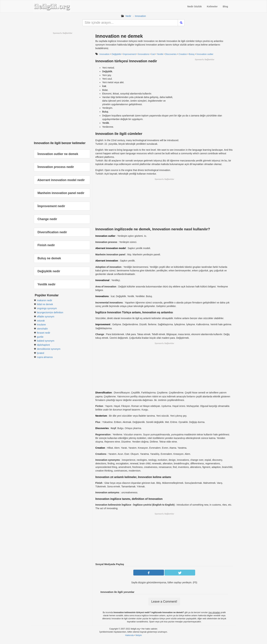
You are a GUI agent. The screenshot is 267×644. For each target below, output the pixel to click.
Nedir (128, 16)
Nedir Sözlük (195, 6)
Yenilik (160, 54)
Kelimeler (212, 6)
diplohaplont (43, 345)
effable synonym (46, 317)
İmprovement (129, 54)
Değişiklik (116, 54)
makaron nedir (45, 300)
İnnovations (144, 54)
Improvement (103, 324)
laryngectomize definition (50, 312)
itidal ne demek (45, 304)
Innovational (102, 280)
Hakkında (129, 635)
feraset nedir (44, 333)
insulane (41, 325)
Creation (183, 54)
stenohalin (42, 329)
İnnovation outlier (205, 54)
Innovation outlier (105, 236)
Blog (225, 6)
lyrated (41, 353)
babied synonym (46, 341)
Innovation (140, 16)
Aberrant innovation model (111, 248)
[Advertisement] (205, 85)
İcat (153, 54)
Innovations (102, 296)
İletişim (139, 635)
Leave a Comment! (164, 602)
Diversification (104, 393)
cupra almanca (45, 357)
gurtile (40, 337)
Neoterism (101, 416)
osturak (41, 321)
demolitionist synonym (49, 349)
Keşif (113, 428)
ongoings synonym (47, 308)
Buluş (192, 54)
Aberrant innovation (107, 261)
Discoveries (171, 54)
